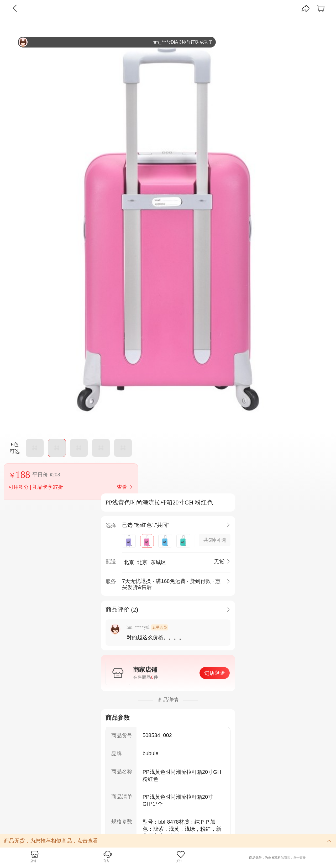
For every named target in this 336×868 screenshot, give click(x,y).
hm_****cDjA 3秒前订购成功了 (116, 42)
